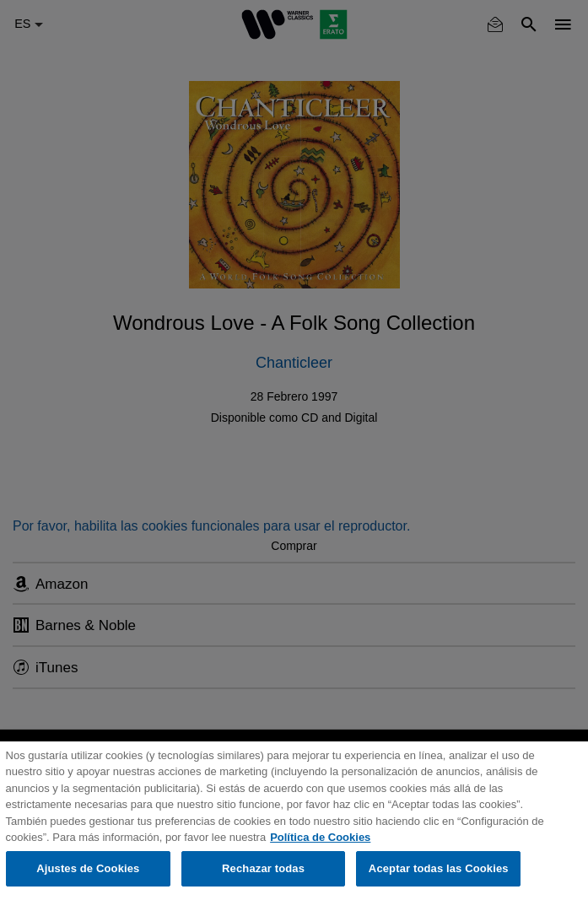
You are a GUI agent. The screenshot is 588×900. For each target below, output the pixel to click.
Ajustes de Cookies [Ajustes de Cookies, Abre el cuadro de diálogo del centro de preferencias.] (88, 868)
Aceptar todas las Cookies (439, 868)
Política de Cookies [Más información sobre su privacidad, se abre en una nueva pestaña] (320, 837)
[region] (294, 821)
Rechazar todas (263, 868)
